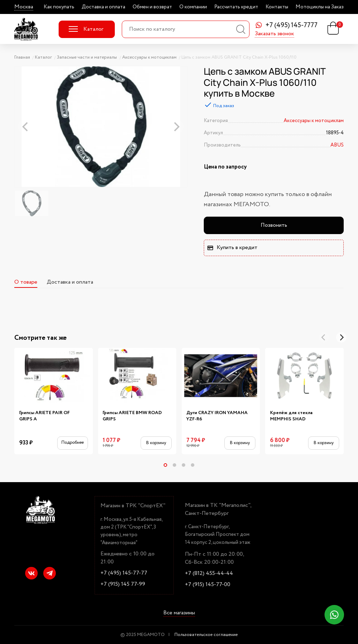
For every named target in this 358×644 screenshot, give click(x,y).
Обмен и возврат (152, 7)
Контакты (277, 7)
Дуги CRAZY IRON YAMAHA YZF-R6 (217, 416)
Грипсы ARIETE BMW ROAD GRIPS (132, 416)
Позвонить (274, 225)
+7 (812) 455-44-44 (209, 574)
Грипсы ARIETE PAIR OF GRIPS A (44, 416)
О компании (193, 7)
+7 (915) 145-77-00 (208, 585)
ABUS (337, 145)
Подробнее (73, 443)
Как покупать (59, 7)
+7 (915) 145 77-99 (123, 584)
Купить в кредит (232, 248)
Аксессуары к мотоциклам (314, 121)
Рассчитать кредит (236, 7)
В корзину (156, 443)
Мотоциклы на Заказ (320, 7)
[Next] (341, 337)
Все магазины (179, 613)
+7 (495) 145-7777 (292, 26)
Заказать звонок (274, 34)
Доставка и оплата (103, 7)
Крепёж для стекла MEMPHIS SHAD (291, 416)
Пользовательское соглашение (206, 635)
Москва (24, 7)
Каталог (86, 29)
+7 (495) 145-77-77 (124, 573)
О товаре (26, 282)
